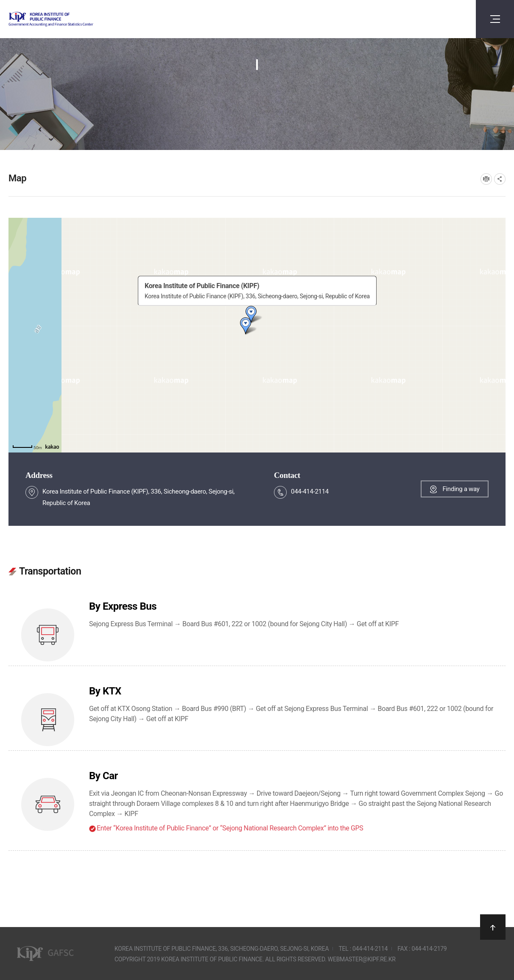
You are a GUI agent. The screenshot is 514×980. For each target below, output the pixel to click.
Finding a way (461, 489)
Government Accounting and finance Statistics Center (73, 19)
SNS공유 (500, 179)
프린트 (486, 179)
